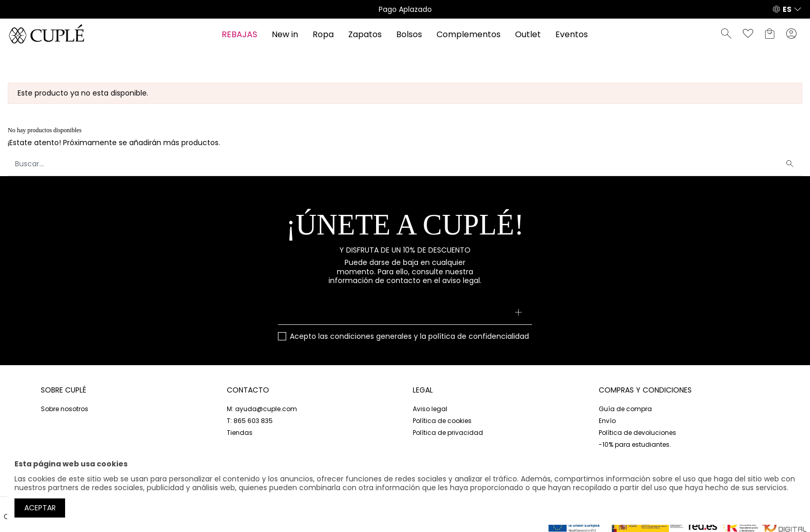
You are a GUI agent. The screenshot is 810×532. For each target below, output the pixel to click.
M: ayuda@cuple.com (262, 409)
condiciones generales (371, 336)
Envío (607, 421)
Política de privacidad (448, 433)
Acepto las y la (409, 337)
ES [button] (787, 9)
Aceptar (40, 508)
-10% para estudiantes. (635, 444)
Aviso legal (430, 409)
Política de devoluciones (637, 433)
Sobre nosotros (65, 409)
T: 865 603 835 (250, 421)
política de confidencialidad (479, 336)
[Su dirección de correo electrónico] (405, 314)
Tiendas (240, 433)
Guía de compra (625, 409)
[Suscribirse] (518, 314)
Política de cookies (442, 421)
